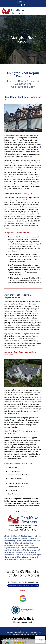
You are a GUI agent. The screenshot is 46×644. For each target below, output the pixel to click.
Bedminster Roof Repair (21, 538)
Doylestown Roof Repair (12, 548)
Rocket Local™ (33, 634)
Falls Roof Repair (26, 548)
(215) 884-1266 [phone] (24, 2)
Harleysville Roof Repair (20, 550)
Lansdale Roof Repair (16, 555)
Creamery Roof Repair (28, 545)
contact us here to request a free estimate (25, 506)
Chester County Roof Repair (13, 557)
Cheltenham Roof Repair (12, 543)
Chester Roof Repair (28, 543)
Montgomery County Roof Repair (20, 559)
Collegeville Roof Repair (12, 545)
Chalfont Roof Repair (33, 541)
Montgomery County (30, 525)
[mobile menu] (43, 11)
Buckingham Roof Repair (18, 541)
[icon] (25, 5)
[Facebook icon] (22, 5)
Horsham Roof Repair (16, 552)
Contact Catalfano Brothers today (27, 343)
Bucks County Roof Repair (32, 555)
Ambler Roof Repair (26, 536)
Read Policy (14, 641)
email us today (19, 223)
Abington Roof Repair (11, 536)
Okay (40, 639)
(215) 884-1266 (26, 87)
